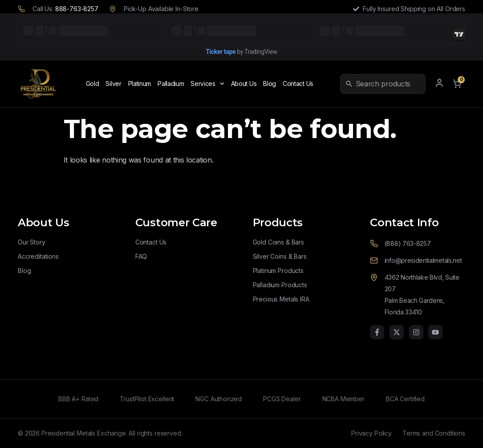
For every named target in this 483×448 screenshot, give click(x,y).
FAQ (141, 256)
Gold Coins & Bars (278, 242)
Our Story (32, 242)
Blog (270, 83)
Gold (93, 83)
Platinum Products (278, 271)
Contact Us (298, 83)
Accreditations (38, 256)
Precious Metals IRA (281, 299)
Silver (113, 83)
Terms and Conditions (434, 433)
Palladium (171, 83)
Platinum (140, 83)
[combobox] (389, 84)
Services (207, 84)
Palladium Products (280, 285)
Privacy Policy (371, 433)
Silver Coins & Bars (280, 256)
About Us (244, 83)
